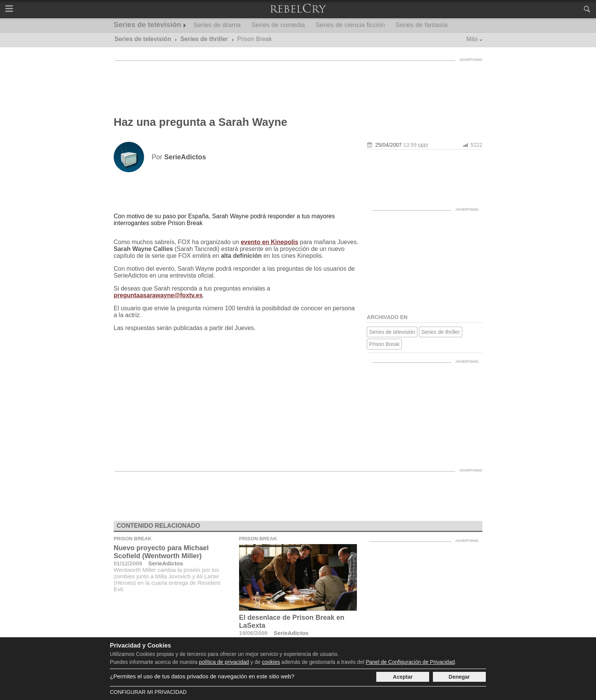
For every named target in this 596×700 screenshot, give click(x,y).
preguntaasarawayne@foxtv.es (158, 295)
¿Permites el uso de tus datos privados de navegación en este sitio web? (202, 676)
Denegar (459, 677)
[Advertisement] (298, 82)
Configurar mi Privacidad (148, 692)
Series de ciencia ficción (350, 25)
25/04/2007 (388, 145)
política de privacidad (224, 662)
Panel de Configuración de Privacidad (410, 662)
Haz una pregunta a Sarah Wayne (201, 122)
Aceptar (403, 677)
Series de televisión (147, 25)
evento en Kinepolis (269, 242)
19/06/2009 (253, 633)
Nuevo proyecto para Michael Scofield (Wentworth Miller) (161, 552)
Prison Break (384, 344)
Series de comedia (278, 25)
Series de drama (217, 25)
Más (472, 39)
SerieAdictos (166, 563)
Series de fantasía (421, 25)
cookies (271, 662)
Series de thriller (440, 332)
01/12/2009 (128, 563)
